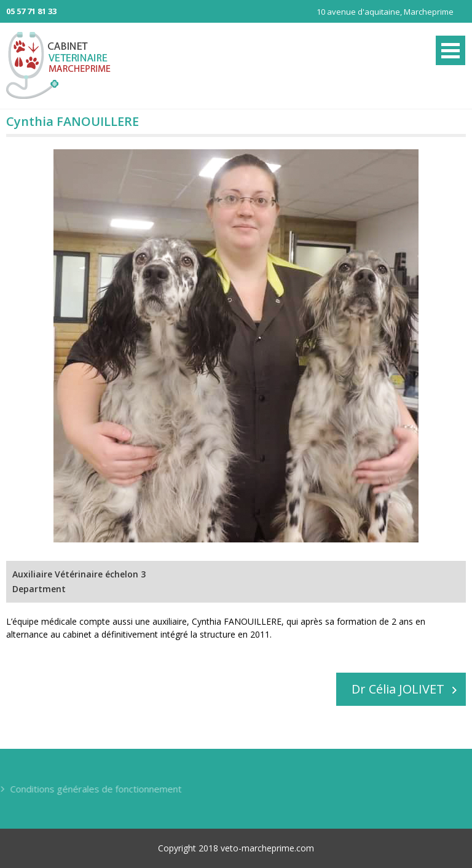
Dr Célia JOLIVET (398, 689)
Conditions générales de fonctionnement (95, 789)
